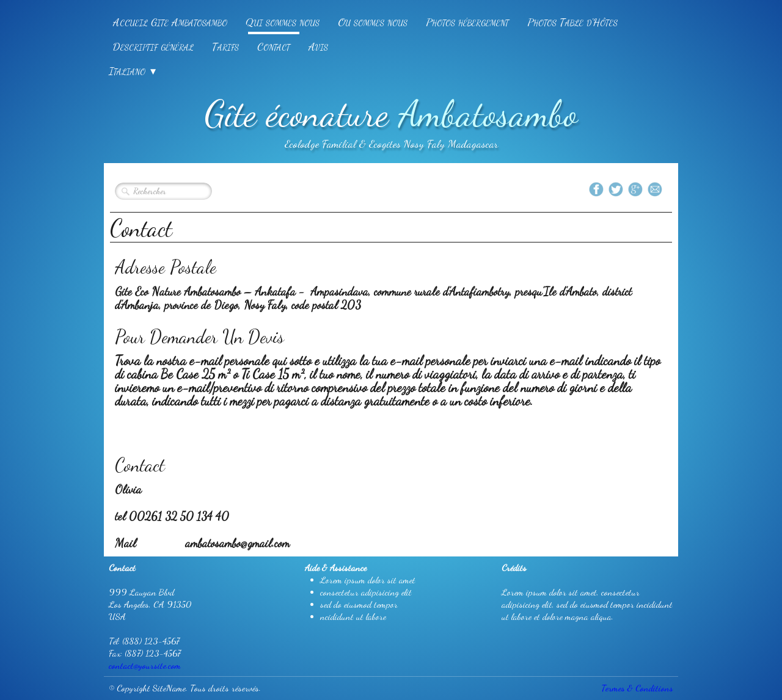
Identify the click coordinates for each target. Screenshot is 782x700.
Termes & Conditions (637, 688)
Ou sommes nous (373, 22)
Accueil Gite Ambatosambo (170, 22)
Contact (274, 46)
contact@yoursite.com (145, 665)
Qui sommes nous (283, 22)
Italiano (133, 71)
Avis (318, 46)
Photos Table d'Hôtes (572, 22)
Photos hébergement (467, 22)
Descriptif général (153, 46)
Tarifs (225, 46)
